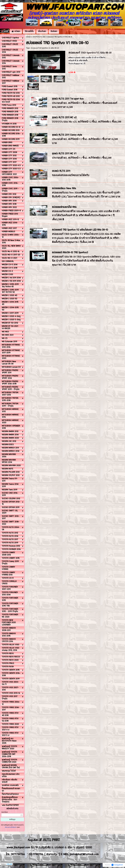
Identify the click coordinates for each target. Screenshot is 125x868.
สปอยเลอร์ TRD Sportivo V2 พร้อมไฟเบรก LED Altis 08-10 (80, 230)
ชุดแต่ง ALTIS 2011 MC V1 (64, 154)
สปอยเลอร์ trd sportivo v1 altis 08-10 (45, 48)
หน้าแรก (28, 37)
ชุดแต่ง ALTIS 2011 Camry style (67, 135)
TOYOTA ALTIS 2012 (39, 37)
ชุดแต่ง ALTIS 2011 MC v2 (64, 118)
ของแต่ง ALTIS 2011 (61, 171)
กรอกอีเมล (4, 812)
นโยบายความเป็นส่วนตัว (11, 827)
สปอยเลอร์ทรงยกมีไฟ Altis (64, 207)
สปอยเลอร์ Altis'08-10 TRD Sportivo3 (70, 253)
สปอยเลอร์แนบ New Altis (64, 188)
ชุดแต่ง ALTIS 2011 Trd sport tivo (68, 99)
